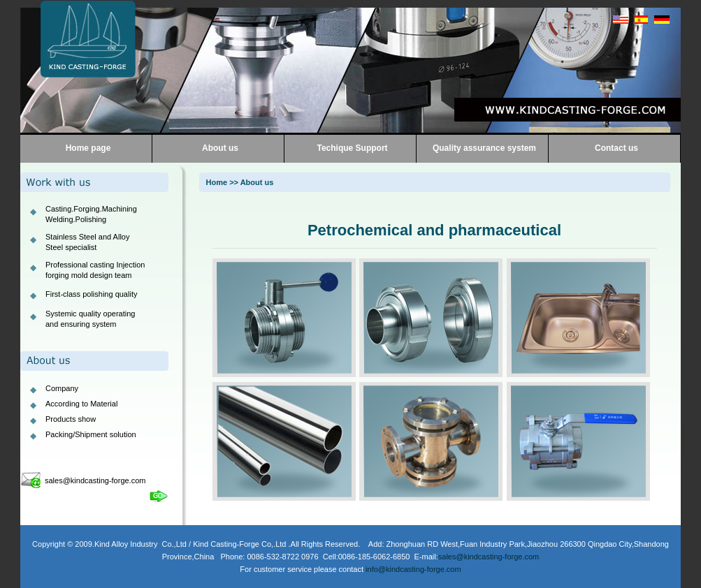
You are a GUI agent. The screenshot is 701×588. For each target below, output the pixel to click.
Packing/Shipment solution (91, 434)
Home (217, 182)
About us (220, 148)
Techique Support (352, 148)
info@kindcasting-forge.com (413, 569)
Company (62, 388)
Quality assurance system (484, 148)
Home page (88, 148)
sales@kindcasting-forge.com (95, 480)
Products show (71, 419)
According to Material (81, 404)
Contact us (616, 148)
